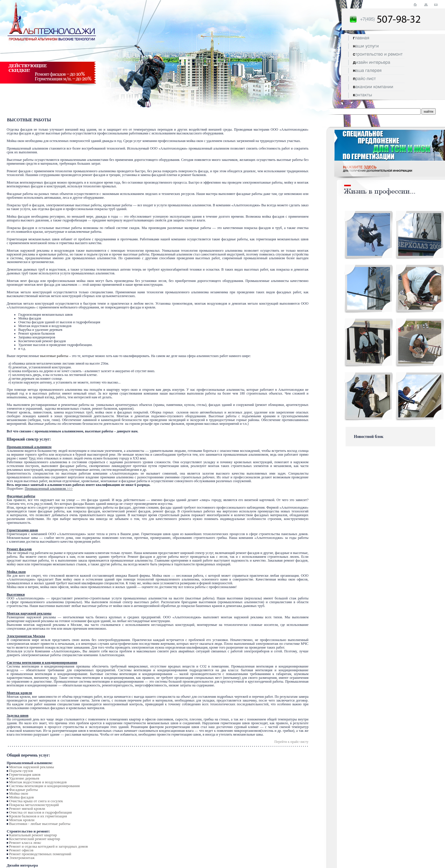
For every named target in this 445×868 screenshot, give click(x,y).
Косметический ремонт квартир (35, 839)
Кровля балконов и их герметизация (38, 816)
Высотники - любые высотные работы (40, 824)
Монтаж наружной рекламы (31, 767)
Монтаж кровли (22, 820)
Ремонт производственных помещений (40, 854)
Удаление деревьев (24, 778)
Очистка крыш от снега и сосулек (36, 801)
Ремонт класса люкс (25, 843)
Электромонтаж (22, 858)
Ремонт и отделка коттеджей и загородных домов (48, 846)
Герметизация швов (25, 774)
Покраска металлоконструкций (34, 805)
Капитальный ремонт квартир (33, 835)
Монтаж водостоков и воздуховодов (38, 782)
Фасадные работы (23, 790)
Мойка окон (18, 793)
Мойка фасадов (21, 797)
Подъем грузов (21, 771)
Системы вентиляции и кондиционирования (44, 786)
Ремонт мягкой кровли (27, 808)
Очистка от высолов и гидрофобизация (40, 812)
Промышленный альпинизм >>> (49, 489)
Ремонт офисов (21, 850)
